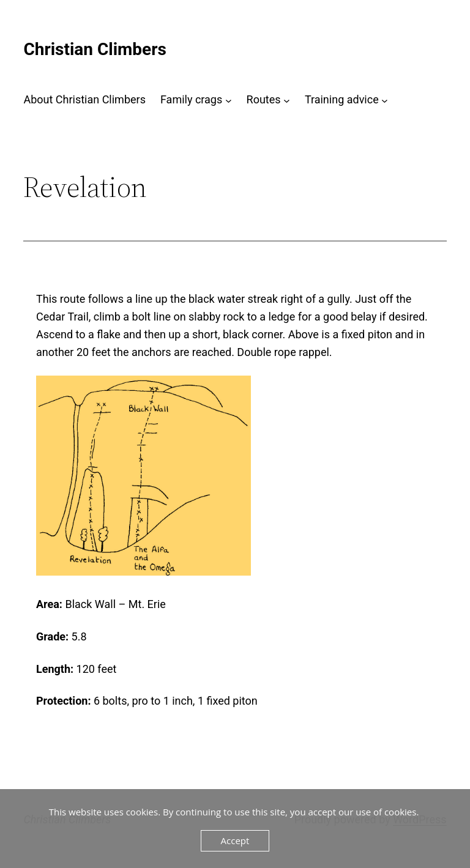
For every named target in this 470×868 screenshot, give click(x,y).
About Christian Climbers (84, 99)
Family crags (191, 99)
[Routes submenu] (287, 100)
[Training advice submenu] (385, 100)
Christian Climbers (95, 49)
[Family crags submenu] (229, 100)
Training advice (342, 99)
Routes (264, 99)
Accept (235, 840)
